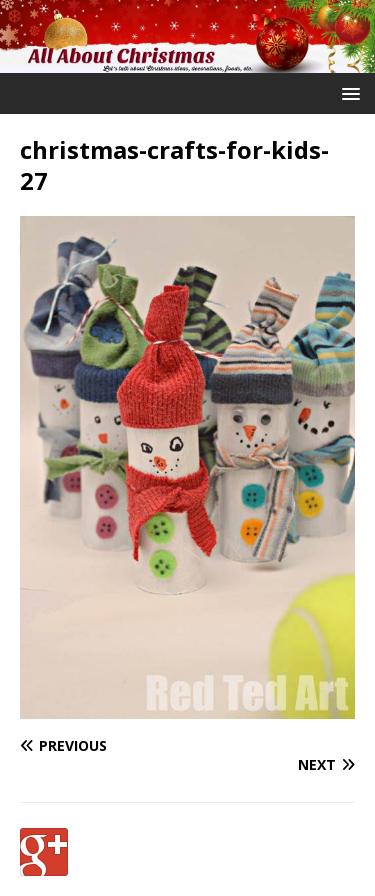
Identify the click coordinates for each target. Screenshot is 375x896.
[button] (347, 92)
